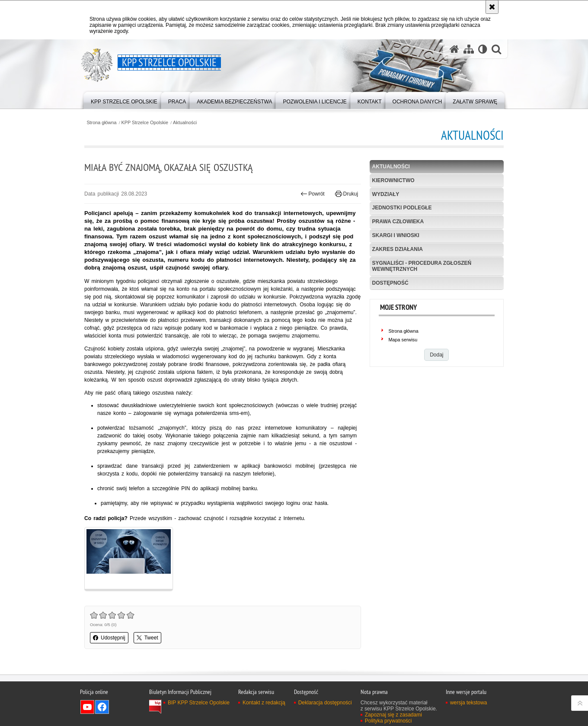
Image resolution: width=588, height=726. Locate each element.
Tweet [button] (147, 638)
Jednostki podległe (402, 208)
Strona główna (101, 123)
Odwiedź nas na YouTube (87, 707)
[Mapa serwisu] (469, 49)
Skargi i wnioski (396, 235)
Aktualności (185, 123)
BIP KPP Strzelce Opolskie (199, 703)
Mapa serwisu (403, 340)
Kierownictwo (393, 180)
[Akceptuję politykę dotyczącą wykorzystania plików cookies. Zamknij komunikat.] (492, 7)
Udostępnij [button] (109, 638)
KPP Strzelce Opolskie (145, 123)
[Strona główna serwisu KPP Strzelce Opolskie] (454, 49)
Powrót (313, 194)
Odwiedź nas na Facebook (102, 707)
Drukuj (347, 194)
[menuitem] (124, 100)
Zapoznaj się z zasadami (393, 715)
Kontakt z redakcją (264, 703)
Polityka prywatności (388, 721)
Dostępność (390, 283)
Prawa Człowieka (398, 222)
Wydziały (386, 194)
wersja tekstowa (468, 703)
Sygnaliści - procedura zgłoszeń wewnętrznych (422, 266)
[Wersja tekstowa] (483, 49)
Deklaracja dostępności (325, 703)
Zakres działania (398, 249)
